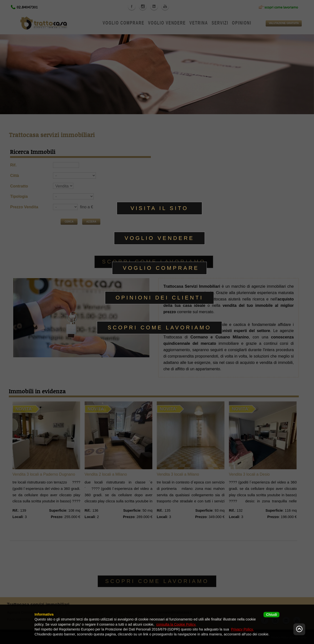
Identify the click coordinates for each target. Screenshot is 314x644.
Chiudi (271, 615)
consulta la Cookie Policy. (176, 624)
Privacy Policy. (242, 629)
